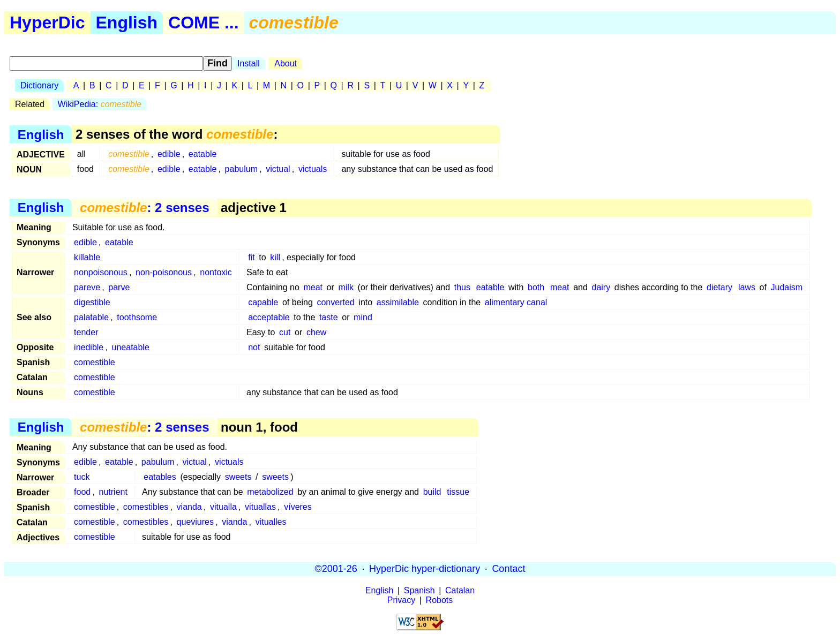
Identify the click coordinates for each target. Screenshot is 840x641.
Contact (508, 569)
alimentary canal (516, 302)
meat (313, 287)
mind (363, 317)
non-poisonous (164, 272)
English (127, 22)
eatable (203, 154)
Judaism (787, 287)
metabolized (270, 492)
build (432, 492)
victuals (313, 169)
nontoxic (216, 272)
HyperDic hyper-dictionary (425, 569)
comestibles (146, 507)
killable (87, 257)
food (82, 492)
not (254, 347)
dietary (719, 287)
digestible (92, 302)
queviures (195, 522)
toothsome (137, 317)
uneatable (131, 347)
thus (462, 287)
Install (249, 63)
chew (316, 332)
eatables (160, 477)
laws (747, 287)
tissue (458, 492)
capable (263, 302)
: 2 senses (144, 208)
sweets (238, 477)
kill (275, 257)
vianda (189, 507)
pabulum (241, 169)
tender (86, 332)
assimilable (398, 302)
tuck (82, 477)
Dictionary (39, 85)
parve (119, 287)
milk (346, 287)
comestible (94, 362)
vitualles (271, 522)
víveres (298, 507)
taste (329, 317)
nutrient (113, 492)
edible (169, 154)
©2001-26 (336, 569)
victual (278, 169)
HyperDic (47, 22)
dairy (601, 287)
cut (285, 332)
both (536, 287)
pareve (87, 287)
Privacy (401, 600)
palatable (91, 317)
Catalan (460, 590)
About (286, 63)
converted (335, 302)
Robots (440, 600)
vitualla (223, 507)
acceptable (269, 317)
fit (251, 257)
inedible (89, 347)
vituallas (260, 507)
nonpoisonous (101, 272)
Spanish (419, 590)
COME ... (204, 22)
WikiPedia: (100, 104)
